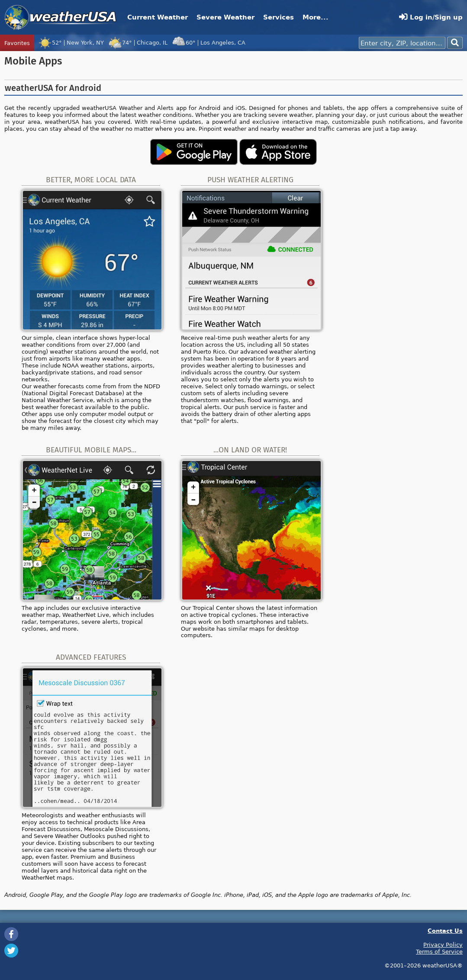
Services (279, 17)
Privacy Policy (443, 945)
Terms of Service (439, 951)
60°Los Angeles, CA (209, 42)
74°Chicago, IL (138, 42)
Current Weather (158, 17)
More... (316, 17)
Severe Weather (225, 17)
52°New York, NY (71, 42)
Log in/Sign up (431, 17)
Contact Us (445, 930)
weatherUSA (60, 17)
